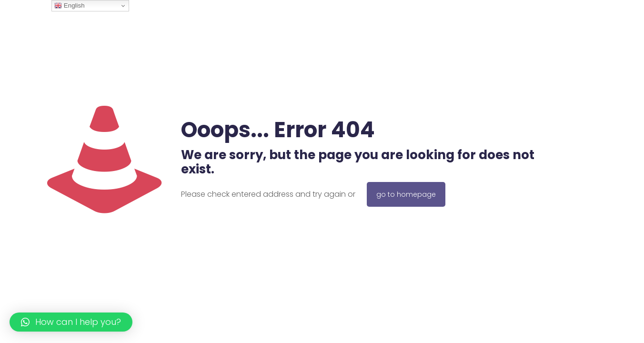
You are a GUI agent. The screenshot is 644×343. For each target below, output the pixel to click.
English (69, 6)
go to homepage (406, 194)
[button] (71, 322)
